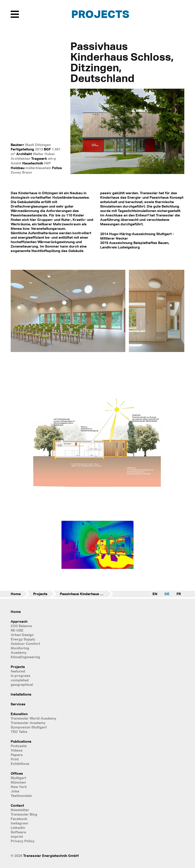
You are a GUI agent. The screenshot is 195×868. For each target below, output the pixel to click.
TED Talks (19, 732)
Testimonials (21, 796)
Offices (17, 773)
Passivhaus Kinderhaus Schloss (87, 594)
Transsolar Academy (28, 723)
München (18, 782)
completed (20, 680)
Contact (17, 805)
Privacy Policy (23, 841)
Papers (17, 755)
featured (18, 671)
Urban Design (22, 635)
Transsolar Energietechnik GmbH (51, 856)
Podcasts (19, 746)
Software (18, 832)
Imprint (17, 836)
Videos (17, 750)
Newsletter (20, 810)
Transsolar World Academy (34, 718)
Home (16, 594)
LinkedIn (18, 828)
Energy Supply (23, 639)
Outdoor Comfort (25, 644)
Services (18, 704)
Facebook (19, 819)
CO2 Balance (21, 626)
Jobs (15, 791)
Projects (100, 14)
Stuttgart (18, 778)
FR (179, 594)
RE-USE (17, 630)
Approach (19, 621)
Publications (21, 741)
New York (19, 787)
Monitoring (20, 648)
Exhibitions (20, 764)
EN (155, 594)
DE (167, 594)
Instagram (19, 823)
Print (15, 759)
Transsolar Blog (24, 814)
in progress (20, 676)
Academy (19, 652)
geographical (22, 684)
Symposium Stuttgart (29, 727)
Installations (21, 694)
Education (19, 714)
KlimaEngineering (25, 657)
